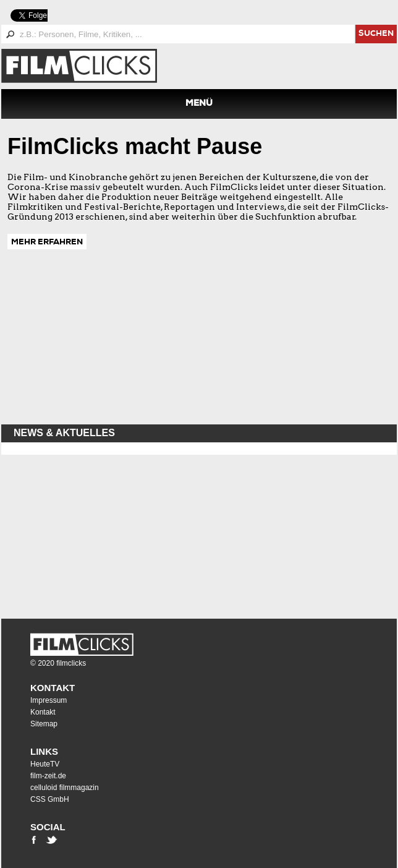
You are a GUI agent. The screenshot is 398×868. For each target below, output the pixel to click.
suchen (376, 34)
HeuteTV (45, 764)
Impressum (49, 700)
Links (44, 751)
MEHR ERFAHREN (47, 243)
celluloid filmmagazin (65, 788)
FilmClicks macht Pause (135, 146)
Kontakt (53, 688)
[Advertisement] (94, 343)
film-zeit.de (48, 776)
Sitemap (44, 724)
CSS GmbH (50, 799)
